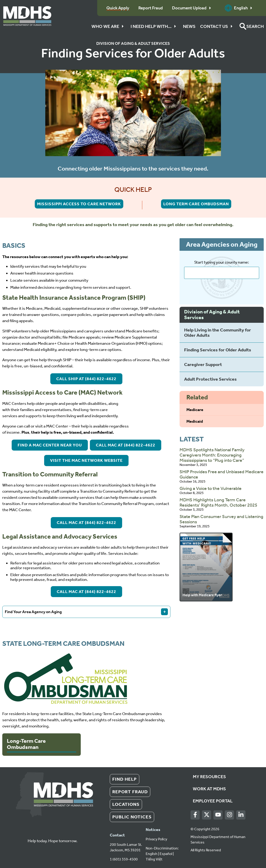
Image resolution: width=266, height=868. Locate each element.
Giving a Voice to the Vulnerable (211, 488)
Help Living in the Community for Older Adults (218, 333)
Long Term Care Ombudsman (196, 204)
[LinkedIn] (241, 815)
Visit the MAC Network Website (86, 460)
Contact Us (218, 26)
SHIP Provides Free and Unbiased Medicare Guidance (222, 474)
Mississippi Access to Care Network (79, 204)
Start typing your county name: (222, 262)
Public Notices (132, 817)
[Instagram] (230, 815)
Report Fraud (130, 792)
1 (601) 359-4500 (124, 859)
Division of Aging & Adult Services (133, 43)
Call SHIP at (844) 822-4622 (86, 379)
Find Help (125, 779)
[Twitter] (207, 815)
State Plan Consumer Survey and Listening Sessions (221, 519)
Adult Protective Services (210, 379)
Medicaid (195, 421)
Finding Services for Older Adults (218, 350)
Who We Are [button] (109, 26)
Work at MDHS (209, 789)
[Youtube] (218, 815)
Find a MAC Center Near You (50, 445)
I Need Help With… (154, 26)
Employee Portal (213, 801)
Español (166, 854)
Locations (126, 804)
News (189, 26)
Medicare (195, 410)
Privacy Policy (156, 839)
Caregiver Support (203, 364)
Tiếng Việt (154, 859)
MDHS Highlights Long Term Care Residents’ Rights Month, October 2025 (218, 502)
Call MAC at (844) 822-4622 (126, 445)
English (240, 8)
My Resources (209, 777)
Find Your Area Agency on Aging (86, 612)
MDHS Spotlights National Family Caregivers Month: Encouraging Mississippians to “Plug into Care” (212, 455)
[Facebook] (195, 815)
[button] (252, 26)
